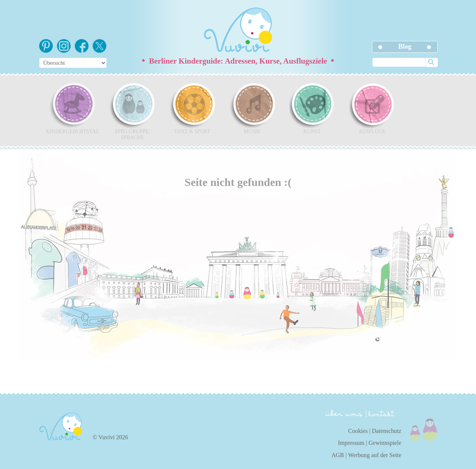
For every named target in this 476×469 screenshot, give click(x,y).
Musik (252, 108)
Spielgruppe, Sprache (132, 111)
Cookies (358, 431)
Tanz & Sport (192, 108)
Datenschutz (387, 431)
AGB (338, 455)
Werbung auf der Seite (375, 455)
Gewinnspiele (385, 443)
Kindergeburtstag (73, 108)
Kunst (312, 108)
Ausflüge (372, 108)
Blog (405, 46)
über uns (344, 413)
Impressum (351, 443)
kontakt (383, 414)
